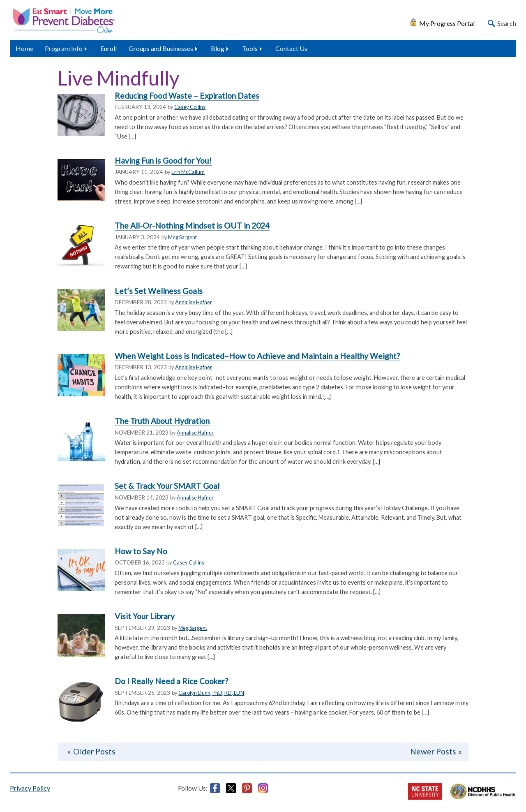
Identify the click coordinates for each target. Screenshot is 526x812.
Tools (250, 48)
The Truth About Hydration (162, 421)
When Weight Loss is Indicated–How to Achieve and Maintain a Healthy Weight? (257, 356)
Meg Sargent (182, 237)
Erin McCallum (188, 172)
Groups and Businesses (161, 48)
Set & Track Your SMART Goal (167, 486)
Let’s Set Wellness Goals (159, 291)
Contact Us (291, 48)
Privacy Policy (30, 788)
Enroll (108, 48)
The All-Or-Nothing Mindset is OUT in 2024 (192, 226)
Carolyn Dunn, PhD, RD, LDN (211, 693)
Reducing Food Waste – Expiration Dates (187, 96)
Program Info (64, 48)
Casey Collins (190, 107)
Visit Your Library (145, 616)
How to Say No (141, 551)
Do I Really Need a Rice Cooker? (171, 681)
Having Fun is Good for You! (163, 161)
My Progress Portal (447, 23)
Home (24, 48)
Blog (218, 48)
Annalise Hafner (194, 302)
